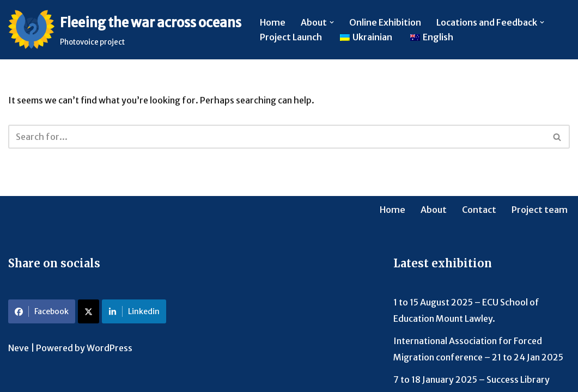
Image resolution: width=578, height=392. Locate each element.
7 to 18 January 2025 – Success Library (471, 379)
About (434, 210)
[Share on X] (89, 311)
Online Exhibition (385, 22)
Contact (479, 210)
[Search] (277, 137)
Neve (19, 348)
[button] (332, 22)
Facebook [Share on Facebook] (42, 311)
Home (273, 22)
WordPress (109, 348)
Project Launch (291, 37)
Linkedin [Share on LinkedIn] (134, 311)
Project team (540, 210)
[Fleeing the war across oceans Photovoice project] (125, 30)
